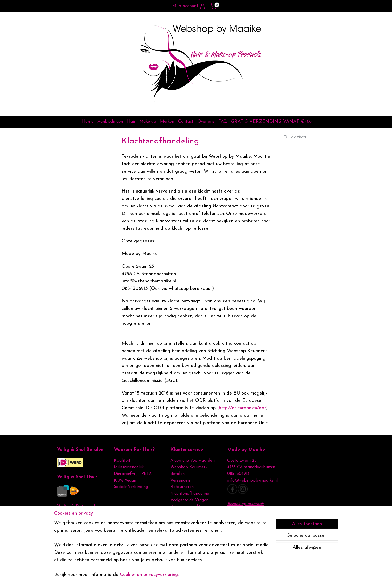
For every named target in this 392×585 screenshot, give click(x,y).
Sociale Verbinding (131, 487)
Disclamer (180, 514)
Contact (186, 122)
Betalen (178, 474)
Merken (167, 122)
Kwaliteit (122, 461)
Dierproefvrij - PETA (133, 474)
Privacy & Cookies (188, 507)
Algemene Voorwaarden (193, 461)
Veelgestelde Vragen (189, 500)
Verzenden (180, 480)
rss (194, 576)
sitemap (185, 576)
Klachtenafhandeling (190, 494)
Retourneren (182, 487)
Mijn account (189, 6)
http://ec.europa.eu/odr (242, 408)
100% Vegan (125, 480)
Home (88, 122)
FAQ (223, 122)
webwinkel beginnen (211, 576)
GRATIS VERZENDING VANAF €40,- (272, 122)
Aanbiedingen (110, 122)
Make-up (148, 122)
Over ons (206, 122)
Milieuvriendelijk (129, 467)
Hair (131, 122)
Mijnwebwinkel (250, 576)
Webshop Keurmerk (189, 467)
